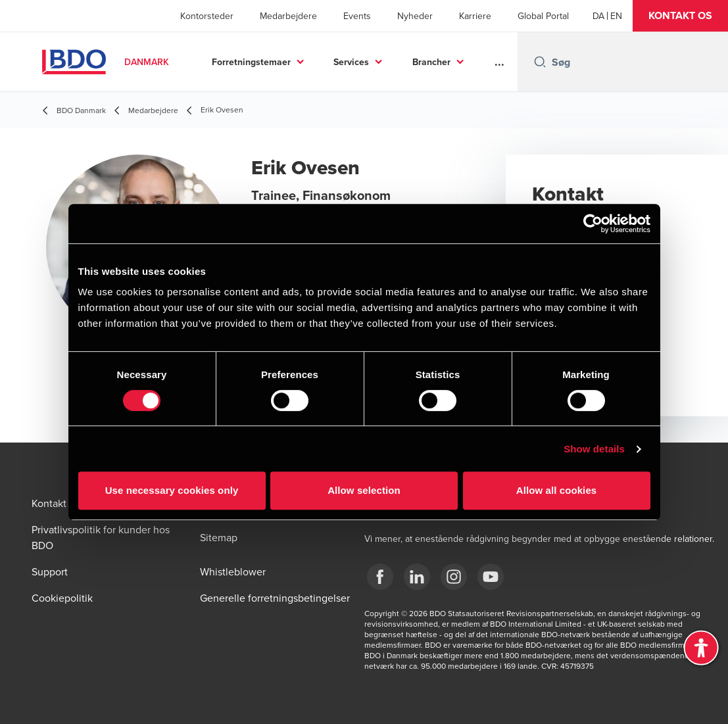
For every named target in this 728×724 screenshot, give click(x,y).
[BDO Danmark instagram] (454, 577)
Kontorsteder (207, 16)
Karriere (475, 16)
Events (357, 16)
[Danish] (598, 16)
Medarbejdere (288, 16)
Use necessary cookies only (172, 490)
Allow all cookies (557, 490)
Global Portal (543, 16)
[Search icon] (540, 62)
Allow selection (364, 490)
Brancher (431, 62)
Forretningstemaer (251, 62)
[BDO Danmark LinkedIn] (417, 577)
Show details (594, 449)
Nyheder (415, 16)
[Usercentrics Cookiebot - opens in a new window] (593, 224)
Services (351, 62)
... (499, 62)
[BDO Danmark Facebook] (380, 577)
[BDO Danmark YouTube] (491, 577)
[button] (680, 16)
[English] (616, 16)
